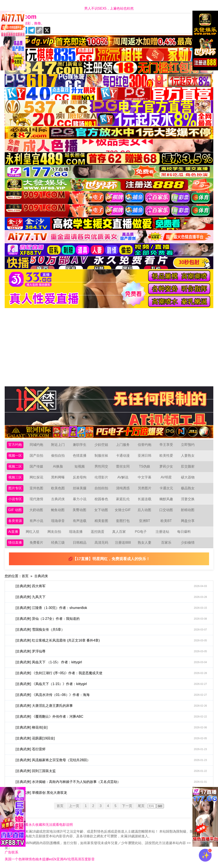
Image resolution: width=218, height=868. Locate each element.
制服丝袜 (101, 456)
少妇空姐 (101, 445)
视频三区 (15, 477)
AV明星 (166, 477)
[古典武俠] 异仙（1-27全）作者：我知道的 (111, 619)
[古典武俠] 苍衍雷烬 (111, 749)
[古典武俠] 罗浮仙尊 (111, 651)
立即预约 (188, 445)
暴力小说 (80, 499)
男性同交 (101, 466)
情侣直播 (15, 543)
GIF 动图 (15, 510)
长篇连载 (145, 499)
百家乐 (166, 543)
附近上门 (58, 445)
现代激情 (36, 499)
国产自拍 (36, 456)
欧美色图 (58, 488)
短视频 (80, 466)
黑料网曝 (58, 477)
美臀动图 (79, 510)
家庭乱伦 (123, 499)
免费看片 (36, 543)
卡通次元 (166, 488)
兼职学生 (80, 445)
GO (160, 806)
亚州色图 (36, 488)
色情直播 (80, 456)
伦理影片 (101, 477)
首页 (25, 576)
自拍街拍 (101, 488)
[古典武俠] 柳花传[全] (111, 727)
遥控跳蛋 (98, 532)
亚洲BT (145, 521)
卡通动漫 (123, 456)
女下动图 (101, 510)
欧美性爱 (166, 456)
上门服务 (123, 445)
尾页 (141, 806)
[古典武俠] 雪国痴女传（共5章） (111, 630)
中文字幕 (145, 477)
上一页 (74, 806)
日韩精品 (80, 543)
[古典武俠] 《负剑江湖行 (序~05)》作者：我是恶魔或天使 (111, 673)
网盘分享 (188, 521)
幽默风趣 (166, 499)
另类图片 (145, 488)
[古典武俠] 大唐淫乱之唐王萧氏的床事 (111, 706)
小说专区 (15, 499)
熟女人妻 (145, 543)
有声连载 (80, 521)
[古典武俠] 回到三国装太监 (111, 771)
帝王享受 (166, 445)
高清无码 (101, 543)
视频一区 (15, 456)
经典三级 (58, 543)
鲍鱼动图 (58, 510)
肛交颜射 (188, 466)
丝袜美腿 (80, 488)
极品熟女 (188, 488)
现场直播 (76, 532)
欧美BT (166, 521)
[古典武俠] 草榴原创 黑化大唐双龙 (111, 793)
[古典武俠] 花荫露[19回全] (111, 738)
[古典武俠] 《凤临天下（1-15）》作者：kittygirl (111, 684)
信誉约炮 (145, 445)
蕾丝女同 (123, 466)
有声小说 (36, 521)
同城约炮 (36, 445)
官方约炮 (15, 445)
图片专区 (15, 488)
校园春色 (101, 499)
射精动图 (188, 510)
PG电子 (141, 532)
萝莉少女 (166, 466)
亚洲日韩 (145, 456)
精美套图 (101, 521)
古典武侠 (58, 499)
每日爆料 (184, 532)
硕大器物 (188, 477)
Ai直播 (13, 532)
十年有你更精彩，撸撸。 (26, 23)
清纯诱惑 (123, 488)
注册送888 (123, 543)
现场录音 (58, 521)
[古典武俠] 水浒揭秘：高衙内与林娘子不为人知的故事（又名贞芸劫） (111, 782)
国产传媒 (36, 466)
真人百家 (119, 532)
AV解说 (123, 477)
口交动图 (166, 510)
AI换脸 (58, 466)
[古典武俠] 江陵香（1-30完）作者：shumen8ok (111, 608)
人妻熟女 (188, 456)
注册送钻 (162, 532)
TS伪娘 (145, 466)
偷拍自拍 (58, 456)
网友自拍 (54, 532)
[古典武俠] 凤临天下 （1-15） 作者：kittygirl (111, 662)
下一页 (127, 806)
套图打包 (123, 521)
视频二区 (15, 466)
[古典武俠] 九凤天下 (111, 597)
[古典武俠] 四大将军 (111, 586)
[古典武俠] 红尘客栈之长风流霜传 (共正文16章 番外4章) (111, 640)
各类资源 (15, 521)
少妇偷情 (188, 543)
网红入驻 (33, 532)
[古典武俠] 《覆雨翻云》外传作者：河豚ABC (111, 717)
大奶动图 (36, 510)
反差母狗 (80, 477)
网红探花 (36, 477)
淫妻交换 (188, 499)
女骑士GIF (123, 510)
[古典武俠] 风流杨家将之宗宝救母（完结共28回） (111, 760)
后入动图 (144, 510)
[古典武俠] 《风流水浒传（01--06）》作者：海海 (111, 695)
